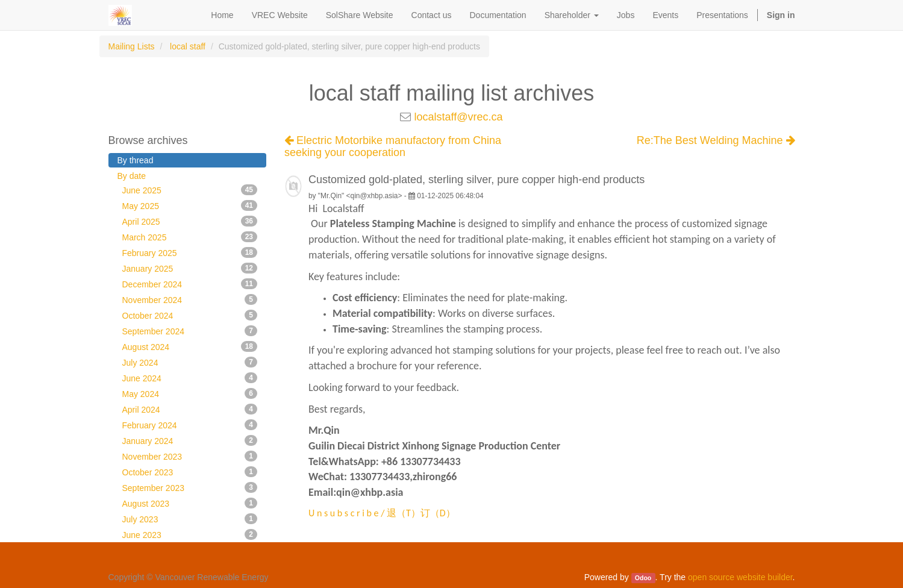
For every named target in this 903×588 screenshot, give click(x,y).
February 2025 (190, 252)
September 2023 (190, 487)
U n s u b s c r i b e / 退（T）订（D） (382, 513)
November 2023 (190, 456)
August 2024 (190, 346)
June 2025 (190, 190)
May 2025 (190, 205)
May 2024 (190, 393)
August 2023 (190, 503)
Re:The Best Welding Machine (716, 141)
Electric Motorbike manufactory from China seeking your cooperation (393, 146)
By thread (136, 160)
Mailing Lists (132, 46)
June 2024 (190, 378)
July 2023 (190, 519)
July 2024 (190, 362)
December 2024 (190, 284)
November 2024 (190, 299)
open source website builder (740, 577)
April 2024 (190, 409)
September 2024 (190, 331)
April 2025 (190, 221)
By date (132, 176)
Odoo (643, 578)
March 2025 (190, 237)
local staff (188, 46)
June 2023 (190, 534)
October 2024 (190, 315)
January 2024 (190, 440)
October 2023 (190, 472)
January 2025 (190, 268)
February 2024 (190, 425)
